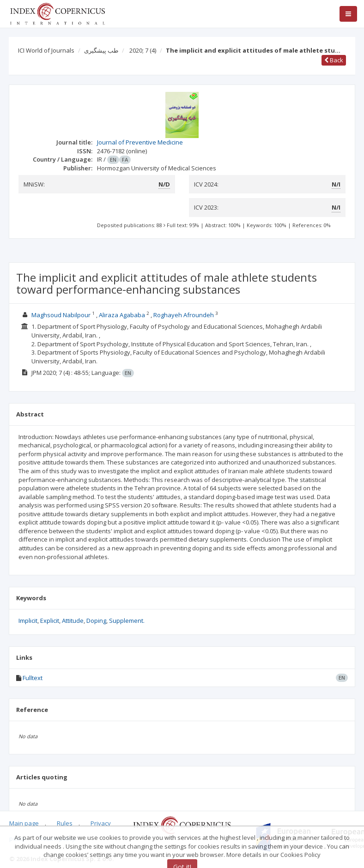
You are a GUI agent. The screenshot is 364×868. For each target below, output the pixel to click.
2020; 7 (143, 50)
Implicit (28, 621)
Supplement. (127, 621)
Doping (96, 621)
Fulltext (33, 678)
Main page (24, 823)
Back (334, 60)
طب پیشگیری (101, 50)
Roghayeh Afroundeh (184, 315)
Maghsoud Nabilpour (61, 315)
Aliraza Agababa (122, 315)
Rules (65, 823)
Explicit (50, 621)
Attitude (73, 621)
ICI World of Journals (46, 50)
